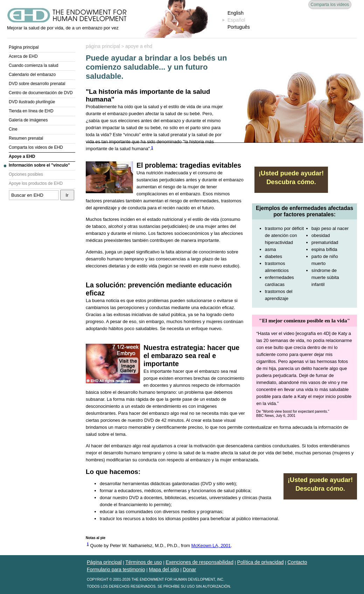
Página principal (24, 47)
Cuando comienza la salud (33, 65)
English (236, 13)
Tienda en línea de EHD (31, 111)
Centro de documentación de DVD (41, 93)
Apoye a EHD (22, 156)
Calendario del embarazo (32, 75)
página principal (103, 46)
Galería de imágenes (28, 120)
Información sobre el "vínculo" (39, 165)
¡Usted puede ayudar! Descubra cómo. (291, 178)
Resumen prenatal (26, 138)
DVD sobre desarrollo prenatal (37, 84)
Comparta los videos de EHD (36, 147)
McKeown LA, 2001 (211, 546)
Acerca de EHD (23, 56)
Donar (189, 569)
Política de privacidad (261, 562)
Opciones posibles (26, 174)
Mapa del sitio (164, 569)
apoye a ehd (139, 46)
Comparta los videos (330, 5)
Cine (13, 129)
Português (239, 27)
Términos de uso (143, 562)
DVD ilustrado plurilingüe (32, 102)
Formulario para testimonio (116, 569)
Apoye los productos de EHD (36, 183)
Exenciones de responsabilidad (199, 562)
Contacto (297, 562)
